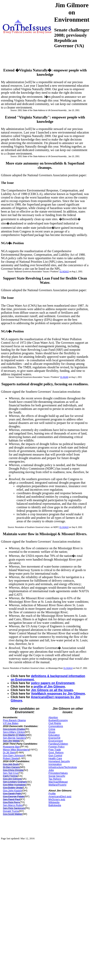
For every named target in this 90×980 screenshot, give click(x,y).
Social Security (57, 776)
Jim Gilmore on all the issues (52, 690)
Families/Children (58, 744)
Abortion (53, 717)
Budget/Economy (58, 720)
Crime (52, 729)
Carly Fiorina (10, 776)
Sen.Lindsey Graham (15, 782)
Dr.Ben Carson (11, 767)
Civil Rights (55, 723)
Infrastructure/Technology (63, 767)
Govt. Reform (56, 753)
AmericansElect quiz (60, 796)
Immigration (55, 764)
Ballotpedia (55, 805)
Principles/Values (58, 773)
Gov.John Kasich (12, 791)
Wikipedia (54, 802)
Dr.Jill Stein (9, 753)
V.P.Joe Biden (11, 723)
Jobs (51, 770)
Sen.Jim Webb (11, 741)
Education (54, 735)
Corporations (56, 726)
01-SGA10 (64, 527)
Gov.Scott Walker (13, 814)
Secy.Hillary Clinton (14, 732)
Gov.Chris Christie (13, 770)
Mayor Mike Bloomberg (16, 750)
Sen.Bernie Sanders (14, 738)
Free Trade (55, 750)
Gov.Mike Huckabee (14, 785)
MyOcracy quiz (57, 799)
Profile (52, 794)
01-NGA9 (64, 377)
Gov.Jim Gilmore (12, 779)
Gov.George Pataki (14, 796)
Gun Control (55, 755)
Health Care (55, 758)
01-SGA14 (68, 668)
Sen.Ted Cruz (11, 773)
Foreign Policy (56, 747)
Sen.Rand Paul (11, 799)
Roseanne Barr (11, 747)
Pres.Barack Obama (14, 720)
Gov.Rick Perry (11, 802)
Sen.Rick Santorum (14, 808)
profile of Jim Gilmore (49, 687)
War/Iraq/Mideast (58, 782)
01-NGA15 (64, 272)
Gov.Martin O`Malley (14, 735)
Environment (56, 741)
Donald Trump (11, 811)
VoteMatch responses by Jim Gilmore (58, 694)
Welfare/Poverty (57, 785)
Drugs (52, 732)
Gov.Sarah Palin (12, 794)
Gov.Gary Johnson (13, 755)
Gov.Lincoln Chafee (14, 729)
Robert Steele (11, 758)
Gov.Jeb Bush (11, 764)
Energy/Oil (54, 738)
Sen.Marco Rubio (13, 805)
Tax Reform (55, 779)
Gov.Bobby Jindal (13, 788)
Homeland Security (59, 761)
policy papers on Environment (53, 683)
